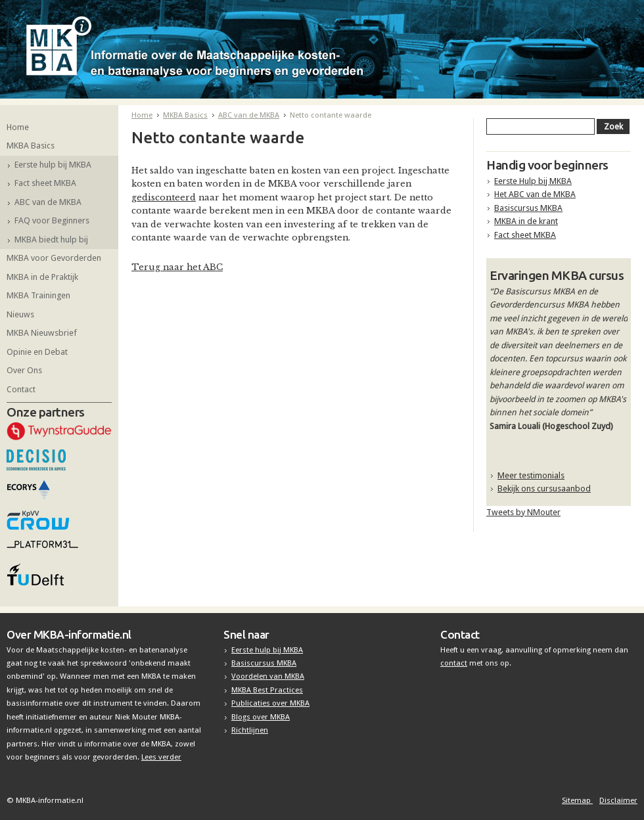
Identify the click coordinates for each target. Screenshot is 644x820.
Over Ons (24, 370)
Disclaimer (618, 800)
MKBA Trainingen (38, 295)
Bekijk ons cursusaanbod (544, 489)
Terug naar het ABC (177, 267)
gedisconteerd (164, 197)
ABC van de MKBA (48, 202)
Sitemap (577, 800)
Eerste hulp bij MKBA (53, 165)
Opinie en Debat (37, 352)
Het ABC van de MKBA (535, 194)
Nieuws (20, 314)
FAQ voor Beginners (52, 220)
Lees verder (161, 757)
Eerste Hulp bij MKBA (533, 181)
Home (18, 127)
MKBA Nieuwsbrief (42, 333)
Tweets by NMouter (523, 512)
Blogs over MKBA (261, 717)
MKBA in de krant (526, 221)
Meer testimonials (531, 475)
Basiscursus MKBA (528, 208)
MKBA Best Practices (267, 690)
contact (454, 663)
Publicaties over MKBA (270, 703)
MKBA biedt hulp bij (51, 239)
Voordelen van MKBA (268, 676)
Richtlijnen (250, 730)
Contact (21, 389)
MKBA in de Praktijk (42, 277)
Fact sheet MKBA (45, 183)
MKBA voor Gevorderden (54, 258)
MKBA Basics (31, 146)
